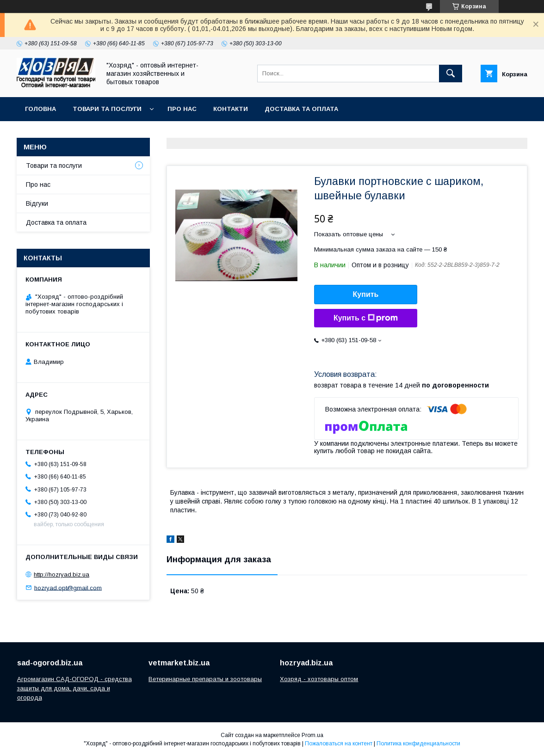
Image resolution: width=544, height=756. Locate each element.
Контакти (231, 109)
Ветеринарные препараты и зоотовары (205, 679)
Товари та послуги (107, 109)
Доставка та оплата (301, 109)
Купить (366, 294)
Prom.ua (312, 735)
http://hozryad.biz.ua (62, 575)
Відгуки (37, 203)
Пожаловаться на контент (339, 744)
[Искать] (451, 74)
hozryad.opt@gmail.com (68, 587)
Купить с (366, 318)
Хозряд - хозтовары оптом (319, 679)
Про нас (182, 109)
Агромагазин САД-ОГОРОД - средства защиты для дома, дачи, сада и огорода (74, 688)
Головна (40, 109)
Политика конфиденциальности (418, 744)
